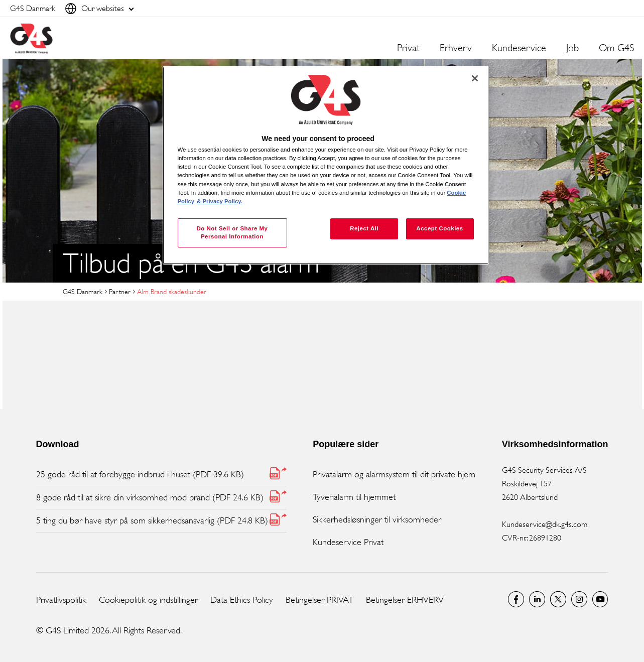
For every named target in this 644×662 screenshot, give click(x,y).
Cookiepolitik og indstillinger (148, 600)
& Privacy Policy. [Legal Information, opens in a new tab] (220, 201)
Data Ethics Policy (242, 600)
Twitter (558, 599)
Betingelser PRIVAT (319, 600)
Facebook (516, 599)
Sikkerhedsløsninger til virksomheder (377, 519)
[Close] (475, 78)
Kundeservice (519, 48)
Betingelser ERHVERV (405, 600)
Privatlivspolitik (61, 600)
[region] (326, 165)
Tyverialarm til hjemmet (354, 497)
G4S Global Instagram (579, 599)
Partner (120, 291)
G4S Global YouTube (600, 599)
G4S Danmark (83, 291)
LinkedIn (537, 599)
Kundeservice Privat (348, 542)
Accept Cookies (439, 228)
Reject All (364, 228)
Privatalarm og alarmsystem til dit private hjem (394, 474)
